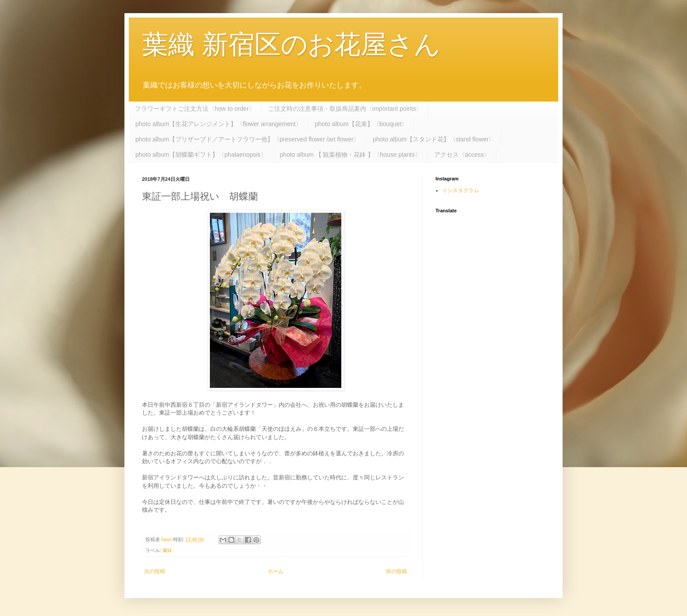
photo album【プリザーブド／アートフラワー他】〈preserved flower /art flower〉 (248, 139)
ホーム (276, 571)
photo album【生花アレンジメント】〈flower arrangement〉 (219, 124)
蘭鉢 (167, 550)
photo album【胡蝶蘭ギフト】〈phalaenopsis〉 (201, 155)
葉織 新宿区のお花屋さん (291, 44)
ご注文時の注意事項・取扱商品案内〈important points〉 (345, 109)
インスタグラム (460, 190)
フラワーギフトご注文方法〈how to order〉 (195, 109)
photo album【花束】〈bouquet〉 (361, 124)
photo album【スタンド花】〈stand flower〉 (434, 139)
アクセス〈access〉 (462, 155)
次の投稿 (155, 571)
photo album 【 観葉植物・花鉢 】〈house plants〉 (351, 155)
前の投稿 (397, 571)
